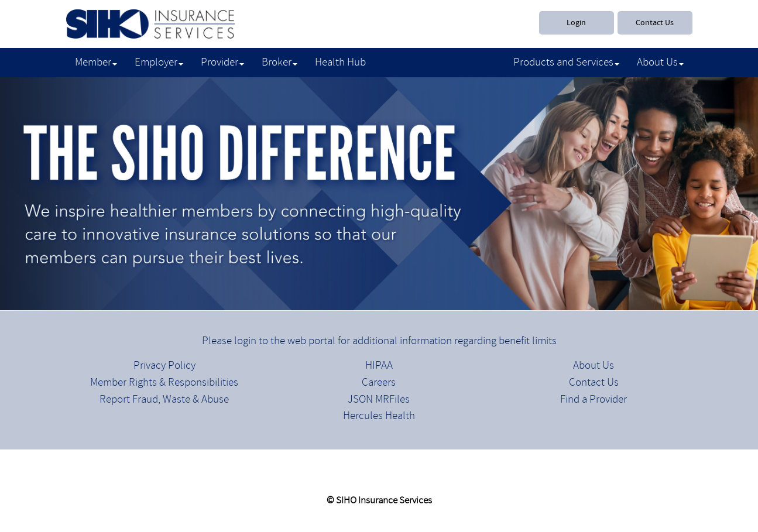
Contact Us (655, 23)
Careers (379, 383)
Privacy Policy (164, 366)
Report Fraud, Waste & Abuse (164, 400)
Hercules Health (379, 416)
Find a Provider (594, 400)
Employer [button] (159, 63)
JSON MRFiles (379, 400)
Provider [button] (222, 63)
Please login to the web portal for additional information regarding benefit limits (379, 341)
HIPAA (379, 366)
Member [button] (96, 63)
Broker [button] (279, 63)
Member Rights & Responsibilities (164, 383)
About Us (594, 366)
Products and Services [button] (566, 63)
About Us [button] (660, 63)
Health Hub (340, 63)
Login (576, 23)
